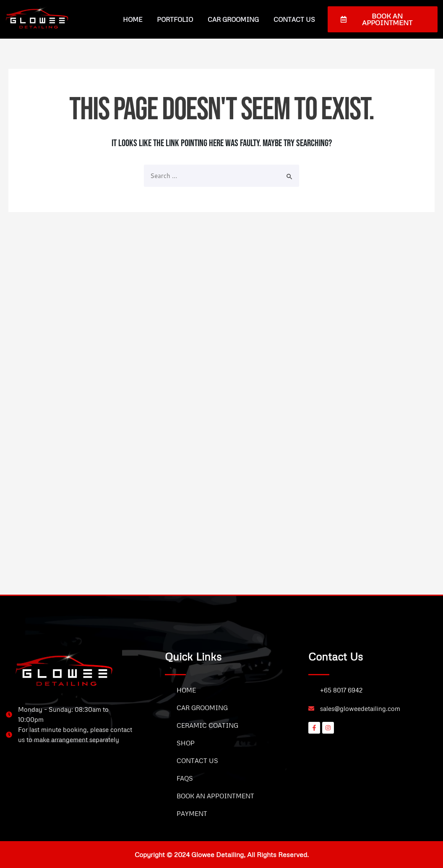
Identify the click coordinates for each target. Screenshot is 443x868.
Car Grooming (233, 19)
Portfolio (175, 19)
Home (133, 19)
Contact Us (294, 19)
